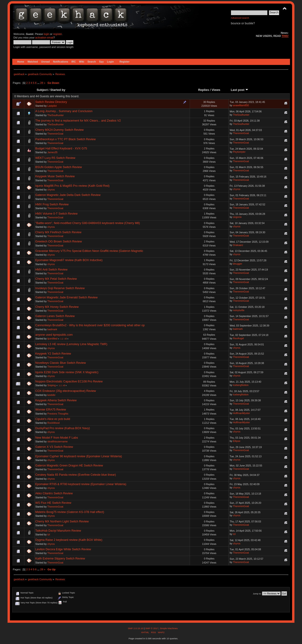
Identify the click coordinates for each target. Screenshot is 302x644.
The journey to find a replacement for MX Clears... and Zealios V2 (78, 121)
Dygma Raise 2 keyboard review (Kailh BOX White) (69, 540)
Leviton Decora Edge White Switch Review (63, 549)
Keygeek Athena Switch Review (56, 400)
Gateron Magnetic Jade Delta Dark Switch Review (68, 195)
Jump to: (257, 594)
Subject (42, 90)
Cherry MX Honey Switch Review (57, 307)
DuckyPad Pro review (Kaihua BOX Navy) (63, 428)
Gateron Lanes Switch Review (55, 316)
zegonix (237, 217)
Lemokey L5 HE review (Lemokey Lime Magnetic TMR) (71, 344)
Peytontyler (239, 152)
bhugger (238, 264)
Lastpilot (52, 106)
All (66, 339)
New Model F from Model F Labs (57, 438)
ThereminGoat (55, 134)
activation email (44, 38)
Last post (239, 90)
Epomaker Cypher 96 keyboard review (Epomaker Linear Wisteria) (79, 456)
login (46, 34)
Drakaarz (238, 245)
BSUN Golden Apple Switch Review (59, 167)
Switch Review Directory (51, 102)
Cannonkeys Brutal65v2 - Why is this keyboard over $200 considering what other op (90, 325)
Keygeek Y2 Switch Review (53, 354)
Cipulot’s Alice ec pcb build (53, 419)
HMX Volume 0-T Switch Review (57, 214)
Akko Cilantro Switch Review (54, 493)
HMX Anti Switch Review (52, 270)
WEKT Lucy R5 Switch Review (55, 158)
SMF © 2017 (152, 628)
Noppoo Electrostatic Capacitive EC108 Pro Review (69, 381)
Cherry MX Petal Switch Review (56, 279)
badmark (52, 329)
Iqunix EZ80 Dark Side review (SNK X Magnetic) (67, 372)
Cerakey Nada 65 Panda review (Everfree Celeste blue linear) (76, 475)
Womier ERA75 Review (51, 410)
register (57, 34)
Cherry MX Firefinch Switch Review (58, 232)
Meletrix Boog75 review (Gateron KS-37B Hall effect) (70, 512)
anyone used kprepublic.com (54, 335)
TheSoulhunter (56, 115)
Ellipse (237, 441)
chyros (51, 190)
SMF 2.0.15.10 (136, 628)
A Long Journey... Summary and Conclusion (64, 111)
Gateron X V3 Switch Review (54, 447)
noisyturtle (239, 310)
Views (216, 90)
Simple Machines (169, 628)
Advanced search (240, 18)
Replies (204, 90)
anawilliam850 (241, 105)
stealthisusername (58, 441)
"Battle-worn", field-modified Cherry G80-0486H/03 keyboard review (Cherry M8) (88, 223)
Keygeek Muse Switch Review (55, 176)
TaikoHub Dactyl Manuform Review (58, 531)
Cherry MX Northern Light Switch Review (62, 521)
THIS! (285, 36)
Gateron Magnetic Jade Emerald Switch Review (67, 297)
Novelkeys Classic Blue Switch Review (61, 363)
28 (42, 83)
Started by (58, 90)
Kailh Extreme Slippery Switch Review (60, 559)
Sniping (52, 385)
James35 (52, 152)
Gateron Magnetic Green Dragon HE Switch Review (69, 466)
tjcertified (52, 339)
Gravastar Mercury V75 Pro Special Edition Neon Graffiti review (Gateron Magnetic (89, 251)
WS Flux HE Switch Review (53, 503)
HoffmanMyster (242, 413)
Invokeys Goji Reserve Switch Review (60, 288)
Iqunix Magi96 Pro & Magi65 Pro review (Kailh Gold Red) (73, 186)
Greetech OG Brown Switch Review (59, 241)
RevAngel (239, 338)
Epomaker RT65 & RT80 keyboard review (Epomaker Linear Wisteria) (81, 484)
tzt (49, 534)
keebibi (51, 395)
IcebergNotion (241, 385)
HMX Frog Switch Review (52, 204)
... (39, 83)
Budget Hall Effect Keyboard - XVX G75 (61, 148)
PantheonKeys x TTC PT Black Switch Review (66, 139)
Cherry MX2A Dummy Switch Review (60, 130)
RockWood (54, 423)
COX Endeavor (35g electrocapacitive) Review (66, 391)
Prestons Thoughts (58, 414)
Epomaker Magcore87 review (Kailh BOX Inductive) (69, 260)
